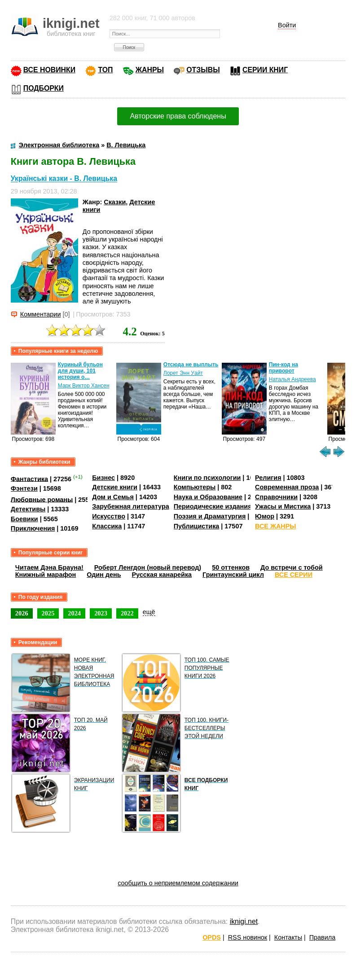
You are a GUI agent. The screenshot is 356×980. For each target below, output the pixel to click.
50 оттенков (231, 567)
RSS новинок (248, 937)
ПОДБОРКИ (44, 88)
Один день (104, 575)
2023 (101, 613)
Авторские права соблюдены (178, 116)
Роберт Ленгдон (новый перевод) (148, 567)
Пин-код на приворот (283, 368)
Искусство (109, 516)
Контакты (288, 937)
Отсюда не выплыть (191, 365)
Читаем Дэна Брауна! (49, 567)
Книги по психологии (207, 478)
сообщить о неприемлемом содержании (178, 883)
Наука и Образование (208, 497)
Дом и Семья (113, 497)
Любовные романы (42, 499)
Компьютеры (195, 487)
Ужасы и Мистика (283, 506)
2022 (127, 613)
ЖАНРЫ (150, 70)
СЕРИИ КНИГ (265, 70)
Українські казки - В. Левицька (64, 179)
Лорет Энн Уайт (183, 373)
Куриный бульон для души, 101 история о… (80, 371)
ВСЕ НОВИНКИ (49, 70)
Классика (107, 526)
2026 (22, 613)
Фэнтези (24, 488)
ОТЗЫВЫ (203, 70)
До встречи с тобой (292, 567)
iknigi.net (244, 921)
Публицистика (197, 526)
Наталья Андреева (292, 379)
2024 (74, 613)
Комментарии (41, 314)
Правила (322, 937)
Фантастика (29, 479)
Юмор (265, 516)
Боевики (24, 519)
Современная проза (287, 487)
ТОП (105, 70)
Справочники (276, 497)
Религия (268, 478)
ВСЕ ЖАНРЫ (275, 526)
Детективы (28, 509)
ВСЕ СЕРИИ (294, 575)
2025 (48, 613)
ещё (149, 612)
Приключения (33, 528)
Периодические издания (213, 506)
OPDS (212, 937)
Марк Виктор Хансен (84, 386)
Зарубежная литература (130, 506)
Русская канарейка (162, 575)
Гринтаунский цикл (233, 575)
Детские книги (115, 487)
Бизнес (103, 478)
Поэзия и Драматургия (210, 516)
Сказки (115, 202)
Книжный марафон (46, 575)
